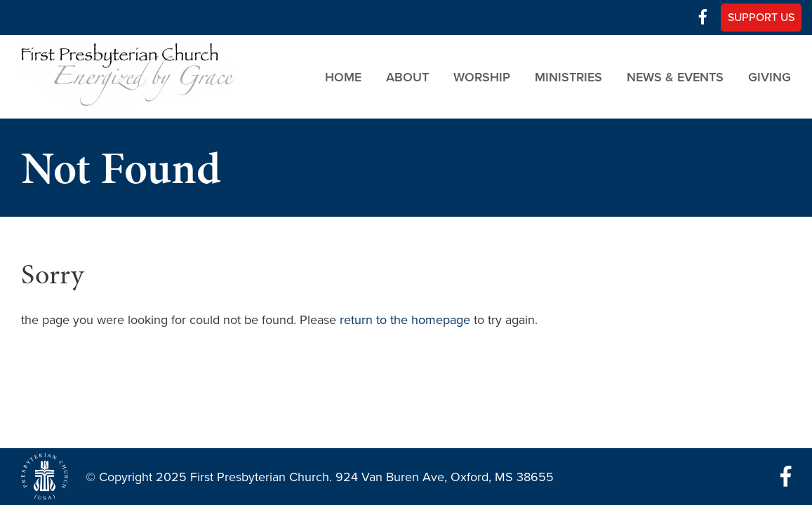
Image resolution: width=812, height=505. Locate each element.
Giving (770, 76)
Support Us (761, 18)
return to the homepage (405, 320)
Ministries (568, 76)
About (407, 76)
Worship (482, 76)
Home (343, 76)
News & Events (675, 76)
